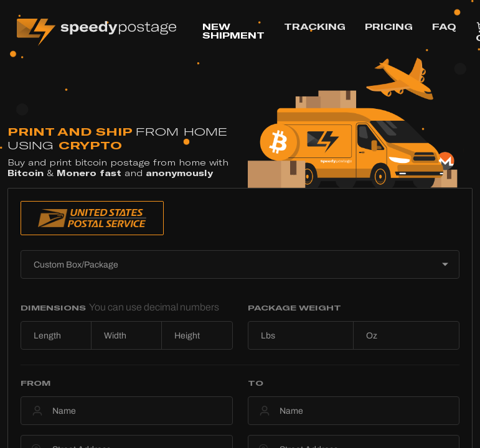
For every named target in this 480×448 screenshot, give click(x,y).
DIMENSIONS (120, 307)
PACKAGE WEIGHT (294, 307)
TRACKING (315, 26)
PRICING (389, 26)
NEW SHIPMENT (233, 31)
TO (256, 383)
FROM (35, 383)
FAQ (444, 26)
